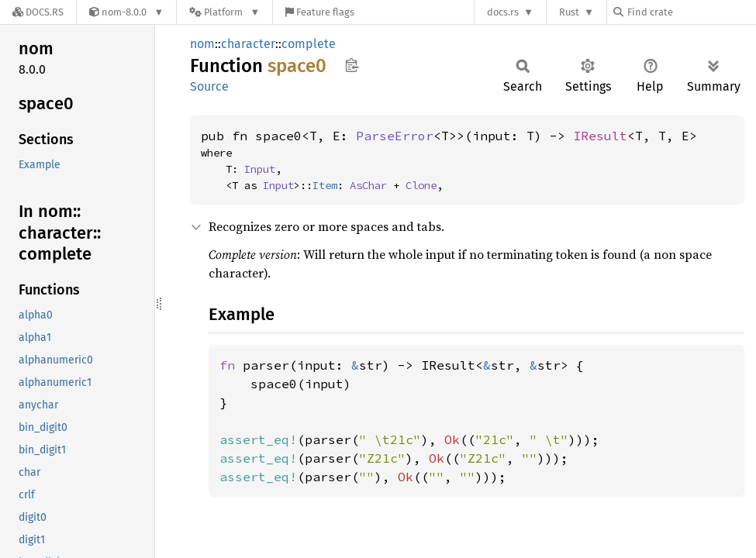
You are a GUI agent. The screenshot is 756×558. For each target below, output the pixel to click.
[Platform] (224, 12)
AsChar (368, 185)
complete (309, 44)
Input (260, 169)
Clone (421, 185)
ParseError (395, 136)
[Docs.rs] (38, 12)
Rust (569, 12)
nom (202, 44)
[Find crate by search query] (691, 12)
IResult (600, 136)
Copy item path (352, 65)
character (248, 44)
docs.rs (503, 12)
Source (209, 86)
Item (325, 185)
